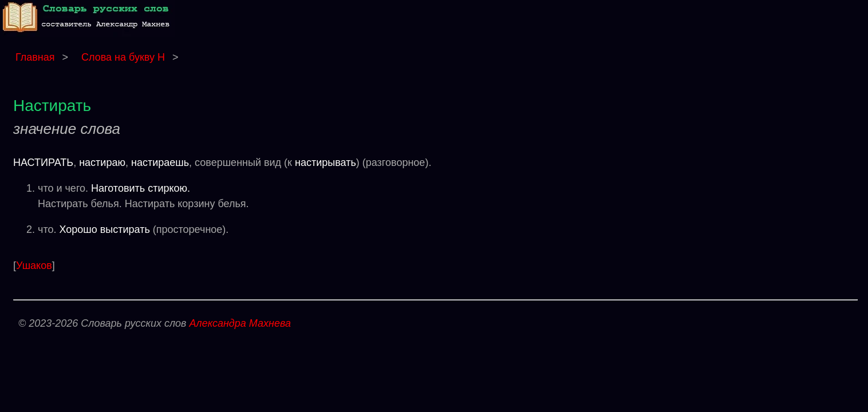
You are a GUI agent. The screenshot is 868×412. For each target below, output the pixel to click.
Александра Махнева (240, 323)
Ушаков (34, 266)
